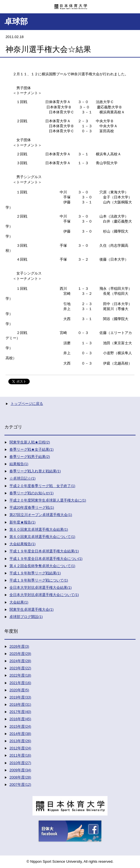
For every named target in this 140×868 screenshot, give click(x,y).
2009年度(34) (20, 770)
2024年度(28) (20, 661)
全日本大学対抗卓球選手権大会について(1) (44, 595)
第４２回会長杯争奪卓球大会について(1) (42, 566)
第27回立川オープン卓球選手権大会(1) (41, 515)
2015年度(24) (20, 726)
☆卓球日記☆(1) (22, 478)
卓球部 (16, 22)
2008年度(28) (20, 777)
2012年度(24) (20, 748)
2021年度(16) (20, 683)
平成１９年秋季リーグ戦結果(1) (35, 573)
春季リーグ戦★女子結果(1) (32, 449)
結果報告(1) (19, 464)
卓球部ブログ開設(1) (26, 617)
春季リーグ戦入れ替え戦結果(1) (35, 471)
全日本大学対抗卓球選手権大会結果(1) (41, 588)
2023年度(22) (20, 668)
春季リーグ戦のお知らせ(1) (32, 493)
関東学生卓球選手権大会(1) (32, 609)
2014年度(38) (20, 734)
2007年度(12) (20, 785)
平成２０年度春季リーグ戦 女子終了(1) (42, 486)
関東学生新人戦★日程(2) (30, 442)
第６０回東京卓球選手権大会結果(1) (39, 529)
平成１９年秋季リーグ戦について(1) (39, 580)
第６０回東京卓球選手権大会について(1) (42, 537)
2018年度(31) (20, 704)
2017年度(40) (20, 712)
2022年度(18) (20, 675)
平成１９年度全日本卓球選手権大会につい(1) (46, 559)
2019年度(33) (20, 697)
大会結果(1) (19, 602)
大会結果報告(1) (22, 544)
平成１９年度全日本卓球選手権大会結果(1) (44, 551)
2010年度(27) (20, 763)
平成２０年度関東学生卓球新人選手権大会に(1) (48, 500)
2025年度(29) (20, 654)
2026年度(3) (19, 646)
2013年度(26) (20, 741)
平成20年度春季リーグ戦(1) (32, 507)
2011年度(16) (20, 755)
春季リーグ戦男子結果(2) (30, 457)
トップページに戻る (27, 404)
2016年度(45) (20, 719)
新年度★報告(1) (22, 522)
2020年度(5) (19, 690)
